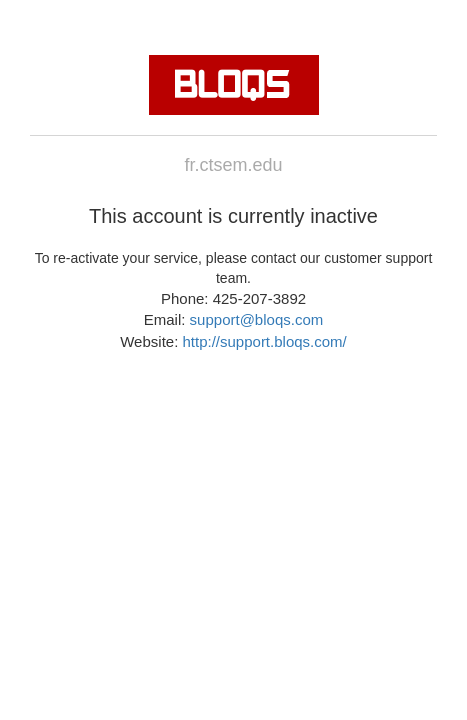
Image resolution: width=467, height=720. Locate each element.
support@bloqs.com (257, 319)
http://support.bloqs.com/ (264, 341)
